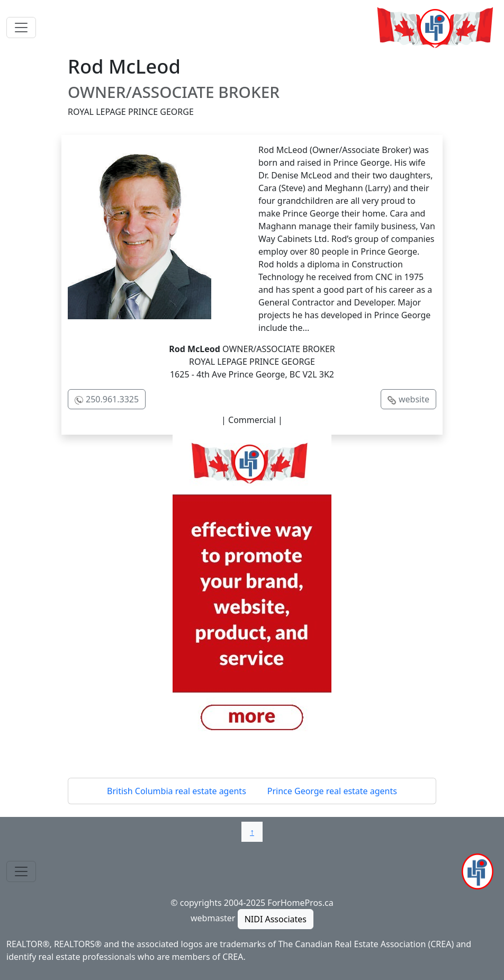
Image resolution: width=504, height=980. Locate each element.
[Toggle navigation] (21, 28)
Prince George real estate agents (332, 791)
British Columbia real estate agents (177, 791)
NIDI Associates (276, 919)
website (414, 399)
